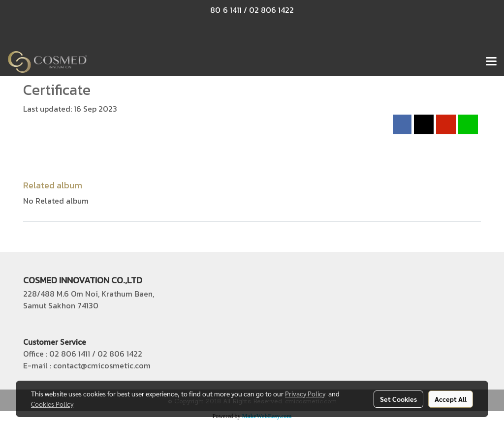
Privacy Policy (305, 393)
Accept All (451, 399)
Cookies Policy (52, 404)
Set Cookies (398, 399)
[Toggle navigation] (491, 62)
